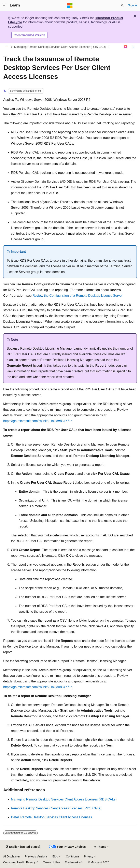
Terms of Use (52, 862)
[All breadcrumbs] (7, 47)
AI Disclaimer (12, 856)
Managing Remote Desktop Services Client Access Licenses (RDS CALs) (60, 47)
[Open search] (122, 5)
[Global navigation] (4, 5)
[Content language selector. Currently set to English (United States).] (23, 847)
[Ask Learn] (126, 47)
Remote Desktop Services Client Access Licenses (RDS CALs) (56, 808)
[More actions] (133, 47)
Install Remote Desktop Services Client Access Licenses (51, 817)
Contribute (73, 856)
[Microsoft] (70, 5)
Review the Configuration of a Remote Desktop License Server (78, 296)
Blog (55, 856)
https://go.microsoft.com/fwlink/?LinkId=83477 (36, 421)
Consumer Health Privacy (19, 862)
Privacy (89, 856)
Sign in (132, 5)
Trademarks (72, 862)
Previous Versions (36, 856)
